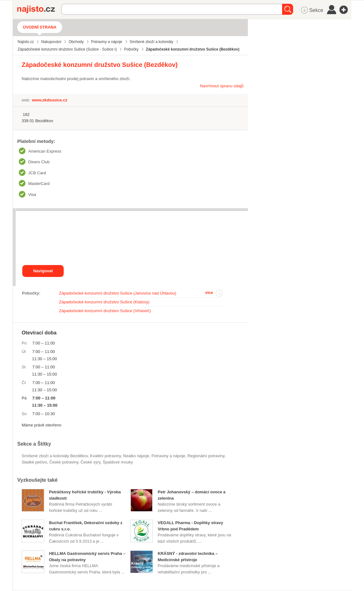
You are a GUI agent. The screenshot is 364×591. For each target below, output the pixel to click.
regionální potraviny (206, 456)
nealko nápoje (136, 456)
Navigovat (43, 271)
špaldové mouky (118, 462)
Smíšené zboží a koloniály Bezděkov (55, 456)
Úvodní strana (40, 27)
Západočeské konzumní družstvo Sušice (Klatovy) (104, 302)
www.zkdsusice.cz (49, 100)
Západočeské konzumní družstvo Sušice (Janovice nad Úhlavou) (118, 293)
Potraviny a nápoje (169, 456)
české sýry (91, 462)
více (209, 293)
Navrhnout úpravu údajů (222, 86)
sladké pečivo (34, 462)
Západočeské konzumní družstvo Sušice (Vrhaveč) (105, 311)
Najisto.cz (39, 9)
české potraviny (64, 462)
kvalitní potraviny (105, 456)
